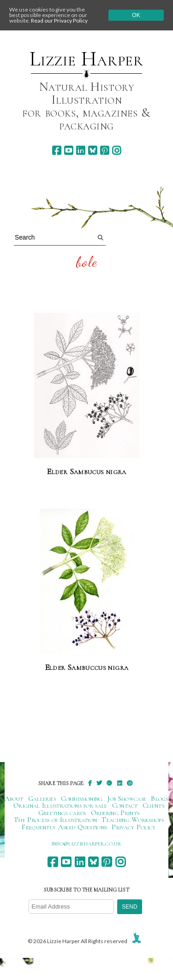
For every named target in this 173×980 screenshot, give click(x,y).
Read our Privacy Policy (59, 21)
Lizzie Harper (86, 59)
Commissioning (82, 798)
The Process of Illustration (55, 820)
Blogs (160, 798)
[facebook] (57, 150)
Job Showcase (127, 798)
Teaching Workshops (133, 820)
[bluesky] (92, 150)
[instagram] (116, 150)
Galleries (42, 798)
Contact (125, 805)
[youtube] (69, 150)
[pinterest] (104, 150)
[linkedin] (81, 150)
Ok (136, 15)
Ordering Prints (115, 813)
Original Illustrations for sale (60, 805)
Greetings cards (62, 813)
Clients (153, 805)
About (14, 798)
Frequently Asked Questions (64, 827)
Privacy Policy (134, 827)
